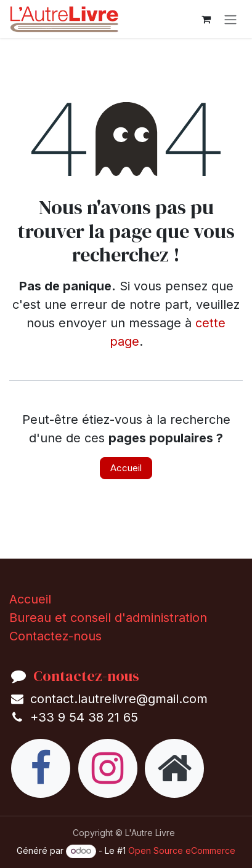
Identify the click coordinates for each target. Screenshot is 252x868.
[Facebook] (41, 768)
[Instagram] (108, 768)
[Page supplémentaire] (174, 768)
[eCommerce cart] (206, 19)
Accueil (126, 468)
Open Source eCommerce (182, 850)
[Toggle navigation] (230, 19)
